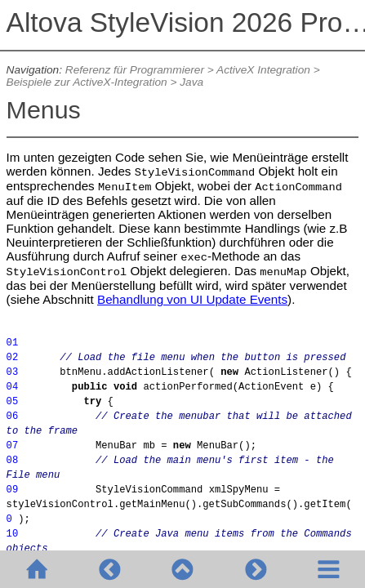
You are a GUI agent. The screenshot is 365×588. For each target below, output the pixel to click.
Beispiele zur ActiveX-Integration (87, 82)
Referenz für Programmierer (135, 70)
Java (191, 82)
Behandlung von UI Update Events (192, 299)
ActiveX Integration (263, 70)
